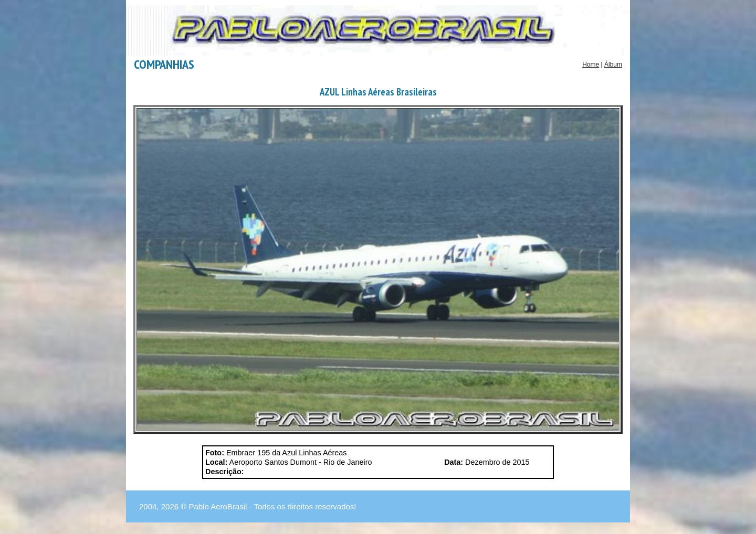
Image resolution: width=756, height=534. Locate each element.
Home (591, 65)
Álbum (613, 65)
